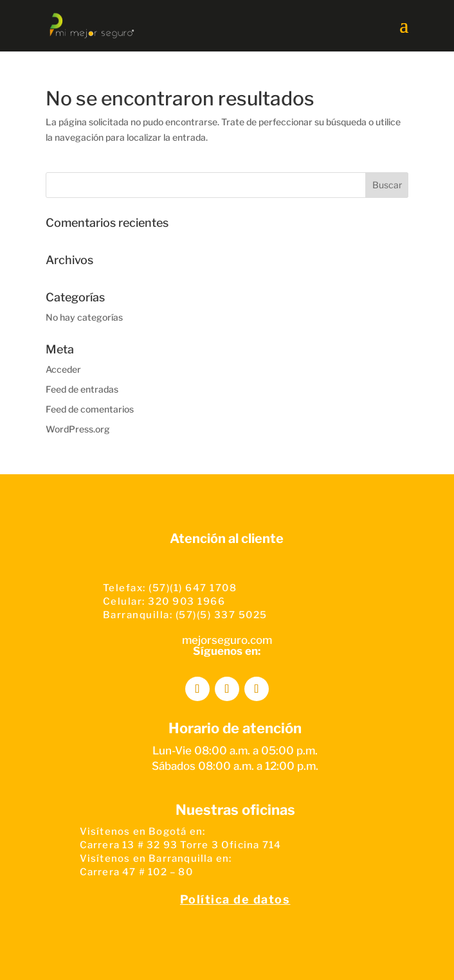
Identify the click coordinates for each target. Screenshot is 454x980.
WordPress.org (78, 429)
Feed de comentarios (90, 409)
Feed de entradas (82, 389)
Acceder (63, 369)
